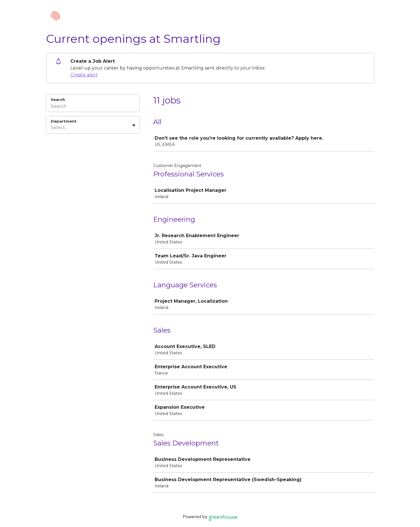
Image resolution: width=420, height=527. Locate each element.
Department (64, 121)
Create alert (84, 75)
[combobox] (51, 128)
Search (58, 99)
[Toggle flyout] (134, 125)
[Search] (93, 107)
